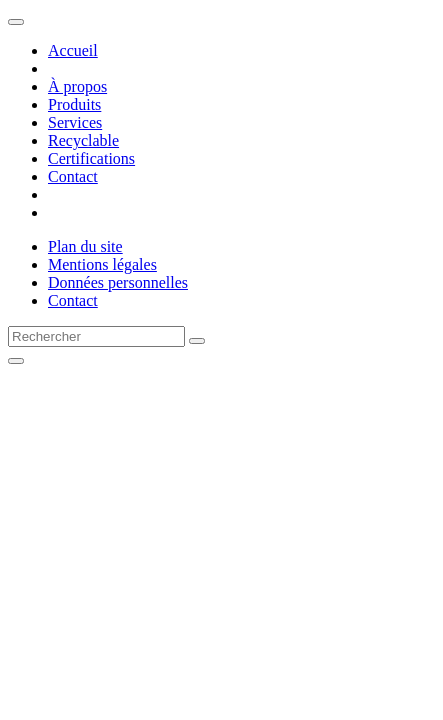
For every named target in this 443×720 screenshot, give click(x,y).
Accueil (73, 50)
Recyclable (83, 140)
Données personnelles (118, 282)
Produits (74, 104)
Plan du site (85, 246)
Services (75, 122)
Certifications (91, 158)
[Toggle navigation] (16, 22)
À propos (77, 86)
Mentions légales (102, 264)
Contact (73, 176)
